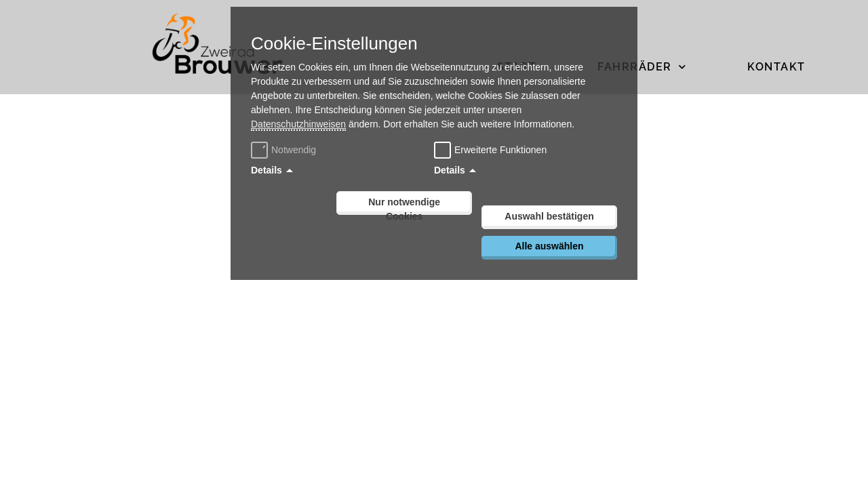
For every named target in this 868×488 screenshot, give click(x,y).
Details (267, 170)
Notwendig (285, 150)
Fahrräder (642, 67)
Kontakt (776, 67)
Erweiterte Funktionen (500, 150)
